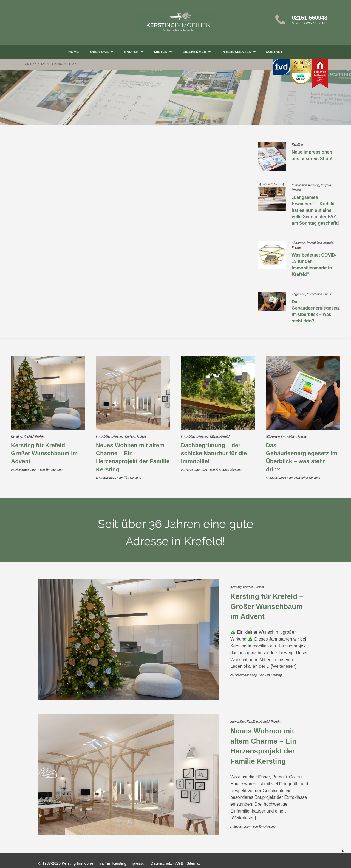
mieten (161, 52)
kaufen (132, 52)
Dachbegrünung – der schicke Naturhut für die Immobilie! (214, 450)
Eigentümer (195, 52)
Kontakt (274, 52)
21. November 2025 (24, 466)
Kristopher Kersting (229, 466)
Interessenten (237, 52)
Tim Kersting (54, 466)
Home (74, 52)
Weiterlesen (284, 663)
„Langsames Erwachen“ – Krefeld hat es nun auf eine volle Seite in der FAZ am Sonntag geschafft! (315, 209)
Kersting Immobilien (178, 22)
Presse (296, 190)
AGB (179, 860)
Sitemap (193, 860)
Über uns (100, 52)
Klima (214, 433)
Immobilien (299, 185)
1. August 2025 (106, 474)
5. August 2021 (276, 474)
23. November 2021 (194, 466)
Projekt (40, 433)
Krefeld (326, 185)
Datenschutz (162, 860)
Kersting (297, 145)
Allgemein (299, 242)
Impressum (138, 860)
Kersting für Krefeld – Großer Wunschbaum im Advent (44, 450)
